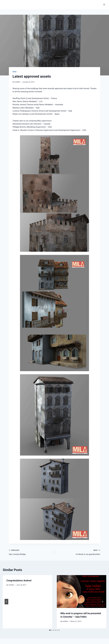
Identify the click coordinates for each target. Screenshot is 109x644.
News (15, 72)
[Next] (103, 602)
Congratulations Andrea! (19, 580)
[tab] (50, 630)
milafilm (17, 82)
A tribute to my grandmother (78, 552)
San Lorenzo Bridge (31, 552)
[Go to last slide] (6, 602)
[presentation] (82, 592)
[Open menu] (104, 5)
